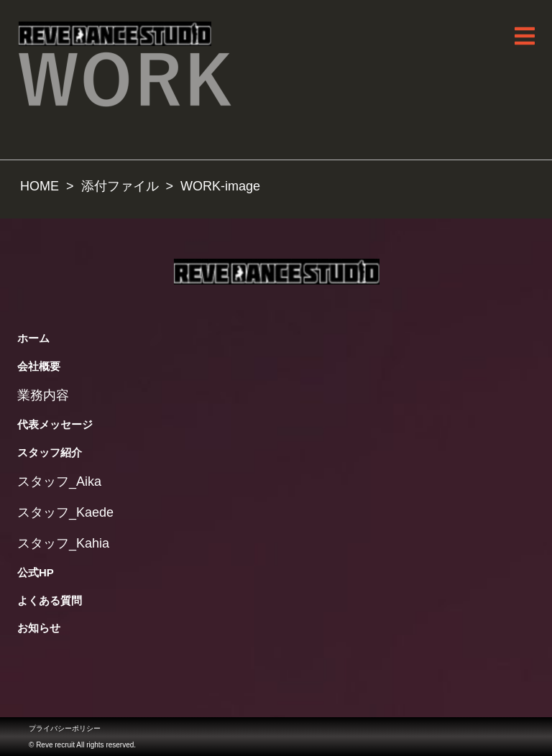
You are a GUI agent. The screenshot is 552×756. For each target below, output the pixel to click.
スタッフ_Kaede (65, 512)
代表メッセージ (55, 424)
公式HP (36, 572)
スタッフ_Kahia (63, 543)
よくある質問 (50, 600)
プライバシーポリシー (65, 728)
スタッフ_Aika (59, 481)
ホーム (33, 338)
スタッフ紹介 (50, 452)
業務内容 (43, 395)
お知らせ (39, 628)
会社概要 (39, 366)
